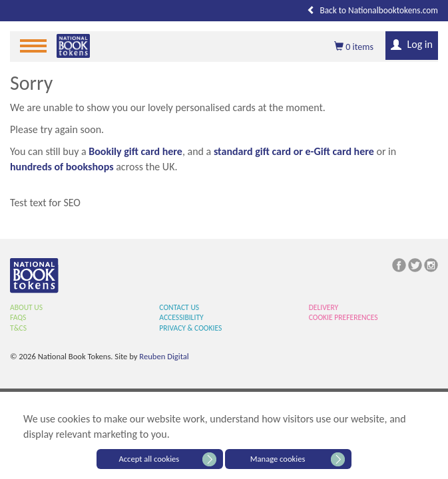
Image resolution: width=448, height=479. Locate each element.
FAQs (18, 317)
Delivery (324, 307)
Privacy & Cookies (190, 328)
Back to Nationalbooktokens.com (372, 10)
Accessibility (181, 317)
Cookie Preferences (343, 317)
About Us (26, 307)
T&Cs (18, 328)
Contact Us (179, 307)
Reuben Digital (164, 356)
